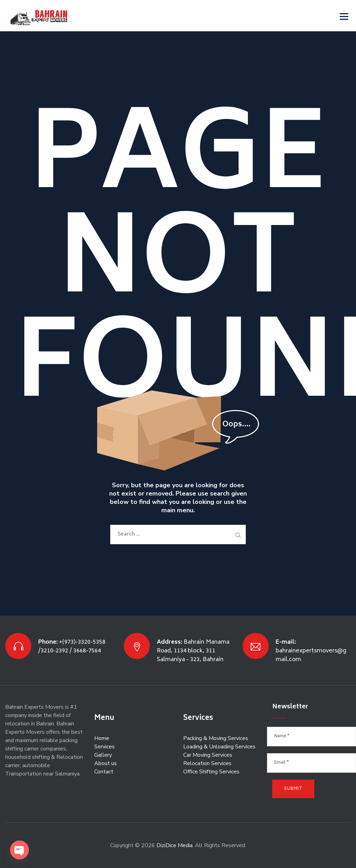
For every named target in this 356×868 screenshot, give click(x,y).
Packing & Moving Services (216, 738)
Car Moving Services (208, 755)
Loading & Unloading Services (219, 747)
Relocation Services (207, 763)
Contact (104, 772)
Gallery (103, 755)
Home (102, 738)
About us (106, 763)
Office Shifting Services (211, 772)
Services (104, 747)
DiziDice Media (175, 845)
